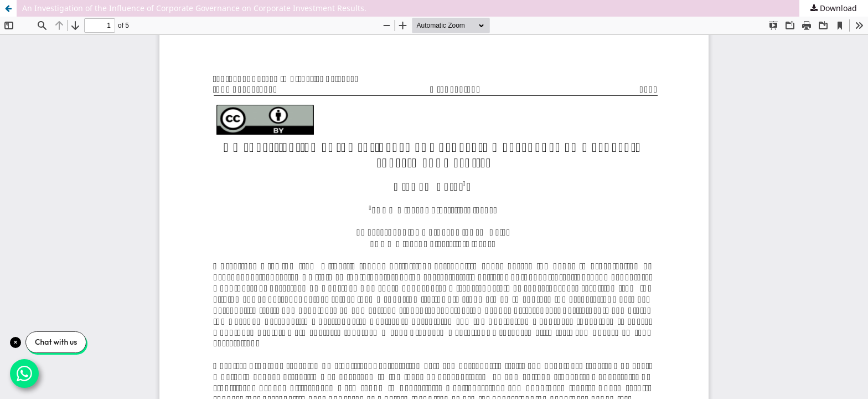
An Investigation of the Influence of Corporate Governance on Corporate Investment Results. (194, 8)
